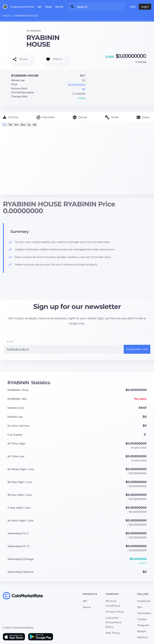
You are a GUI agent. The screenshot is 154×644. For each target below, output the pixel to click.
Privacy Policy (115, 612)
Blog (48, 7)
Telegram (143, 625)
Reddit (142, 631)
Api (40, 7)
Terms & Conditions (113, 603)
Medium (143, 637)
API (85, 601)
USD (133, 7)
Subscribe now (137, 349)
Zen (140, 607)
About (59, 7)
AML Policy (113, 633)
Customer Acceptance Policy (114, 622)
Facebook (144, 601)
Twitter (142, 619)
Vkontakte (144, 613)
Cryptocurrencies (22, 7)
